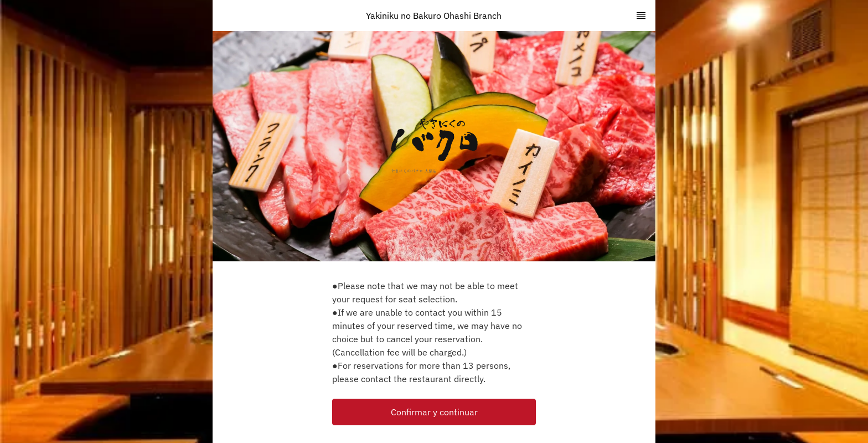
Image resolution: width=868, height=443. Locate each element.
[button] (434, 412)
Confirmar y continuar (434, 412)
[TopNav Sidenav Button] (641, 16)
